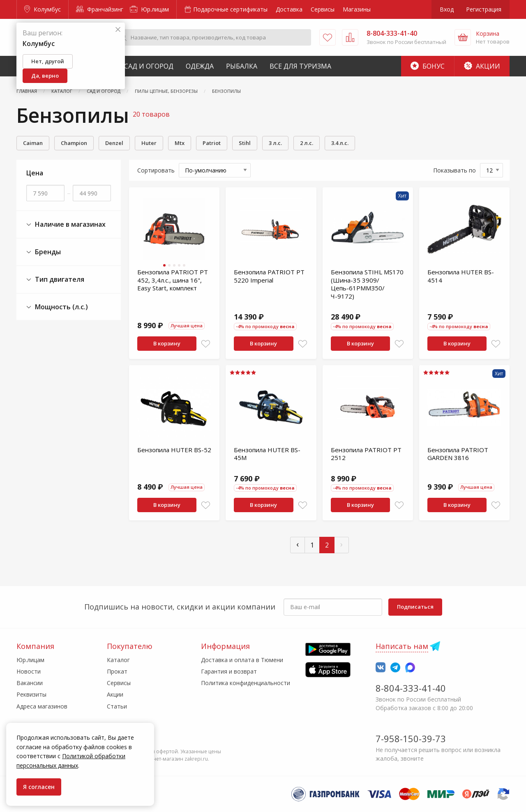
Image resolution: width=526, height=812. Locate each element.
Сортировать (156, 170)
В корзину (167, 343)
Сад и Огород (149, 66)
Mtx (180, 143)
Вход (447, 9)
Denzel (114, 143)
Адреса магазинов (42, 706)
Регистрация (484, 9)
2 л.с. (307, 143)
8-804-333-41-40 (411, 688)
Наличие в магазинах (66, 224)
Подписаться (415, 607)
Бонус (428, 66)
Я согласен (39, 787)
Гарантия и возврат (229, 671)
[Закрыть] (118, 30)
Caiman (33, 143)
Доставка (289, 9)
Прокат (117, 671)
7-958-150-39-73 (411, 738)
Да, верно (45, 76)
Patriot (212, 143)
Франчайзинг (100, 9)
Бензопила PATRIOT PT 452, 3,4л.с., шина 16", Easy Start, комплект (173, 280)
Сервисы (323, 9)
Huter (149, 143)
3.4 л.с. (340, 143)
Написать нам (402, 646)
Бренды (44, 252)
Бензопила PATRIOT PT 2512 (366, 454)
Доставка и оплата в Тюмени (242, 660)
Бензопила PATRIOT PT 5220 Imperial (269, 276)
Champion (74, 143)
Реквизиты (31, 694)
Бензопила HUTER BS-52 (174, 450)
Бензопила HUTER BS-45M (267, 454)
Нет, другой (48, 61)
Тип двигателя (55, 279)
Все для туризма (300, 66)
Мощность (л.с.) (57, 307)
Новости (29, 671)
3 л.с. (275, 143)
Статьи (117, 706)
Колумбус (43, 9)
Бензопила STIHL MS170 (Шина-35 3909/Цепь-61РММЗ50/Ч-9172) (367, 284)
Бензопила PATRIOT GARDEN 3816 (458, 454)
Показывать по (454, 170)
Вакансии (30, 683)
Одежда (200, 66)
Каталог (118, 660)
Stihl (245, 143)
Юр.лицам (149, 9)
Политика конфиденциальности (246, 683)
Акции (482, 66)
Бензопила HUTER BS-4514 (461, 276)
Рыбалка (242, 66)
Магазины (357, 9)
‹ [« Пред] (298, 544)
